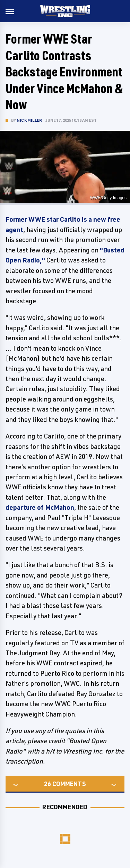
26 (47, 784)
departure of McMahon (40, 507)
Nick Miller (29, 120)
